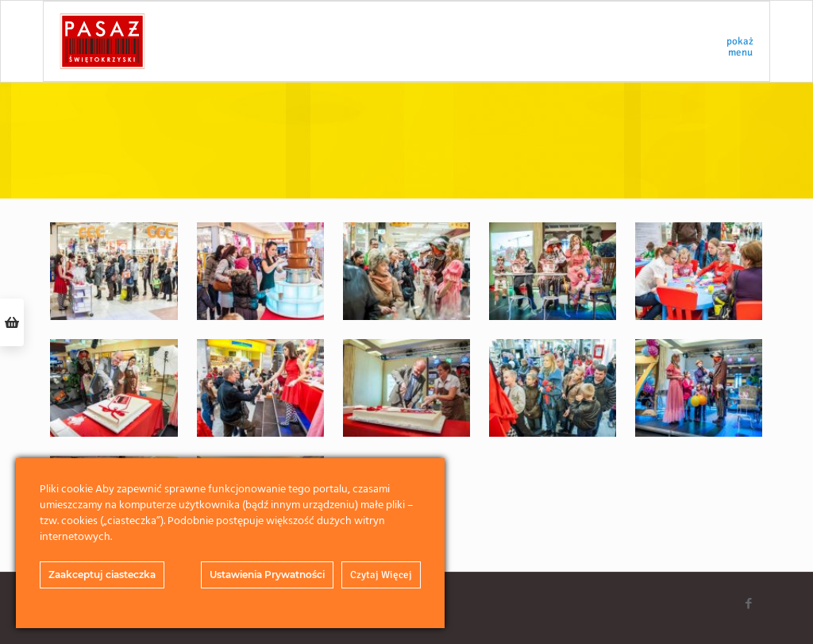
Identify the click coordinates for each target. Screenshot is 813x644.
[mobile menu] (744, 41)
